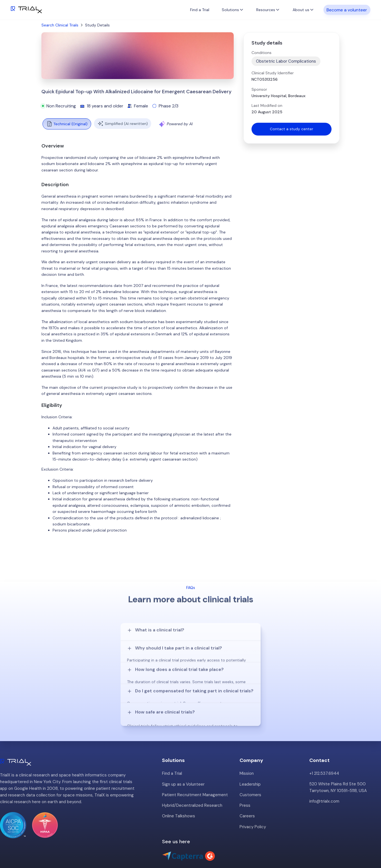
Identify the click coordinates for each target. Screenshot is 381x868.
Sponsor (259, 89)
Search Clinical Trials (60, 25)
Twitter (346, 845)
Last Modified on (267, 105)
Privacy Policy (253, 800)
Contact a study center (292, 129)
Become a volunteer (347, 10)
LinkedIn (367, 845)
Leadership (250, 757)
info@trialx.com (324, 774)
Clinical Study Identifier (273, 73)
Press (245, 778)
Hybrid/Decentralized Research (192, 778)
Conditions (262, 53)
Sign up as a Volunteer (183, 757)
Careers (247, 789)
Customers (250, 768)
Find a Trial (200, 10)
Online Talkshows (178, 789)
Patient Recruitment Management (195, 768)
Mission (247, 747)
